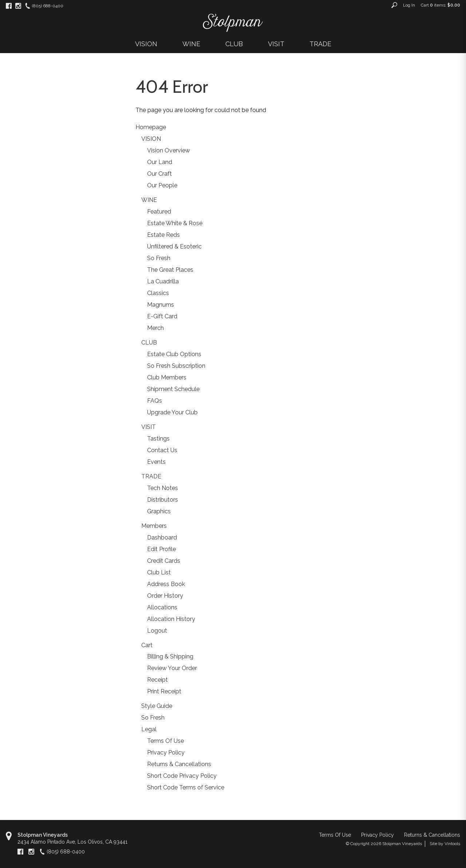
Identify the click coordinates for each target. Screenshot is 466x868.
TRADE (320, 44)
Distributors (163, 500)
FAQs (155, 401)
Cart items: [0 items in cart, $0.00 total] (441, 5)
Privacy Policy (166, 752)
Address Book (166, 584)
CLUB (234, 44)
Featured (159, 212)
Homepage (151, 127)
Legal (149, 729)
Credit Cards (164, 561)
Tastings (158, 439)
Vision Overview (169, 150)
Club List (159, 572)
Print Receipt (164, 691)
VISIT (276, 44)
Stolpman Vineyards (43, 835)
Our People (162, 185)
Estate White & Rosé (175, 223)
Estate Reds (163, 235)
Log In (409, 5)
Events (156, 462)
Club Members (167, 377)
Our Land (160, 162)
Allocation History (171, 619)
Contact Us (162, 450)
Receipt (157, 680)
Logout (157, 631)
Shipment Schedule (173, 389)
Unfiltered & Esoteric (174, 246)
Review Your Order (172, 668)
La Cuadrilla (163, 281)
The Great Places (170, 270)
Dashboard (162, 537)
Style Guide (157, 706)
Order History (165, 596)
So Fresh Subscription (176, 366)
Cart (147, 645)
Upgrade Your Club (172, 412)
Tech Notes (163, 488)
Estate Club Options (174, 354)
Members (154, 526)
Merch (155, 328)
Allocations (162, 607)
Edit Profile (161, 549)
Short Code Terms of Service (186, 787)
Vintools (452, 844)
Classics (158, 293)
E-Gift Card (162, 316)
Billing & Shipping (170, 656)
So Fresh (159, 258)
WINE (191, 44)
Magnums (161, 305)
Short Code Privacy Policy (182, 776)
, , (72, 842)
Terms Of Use (165, 741)
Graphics (159, 511)
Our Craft (159, 174)
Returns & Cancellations (179, 764)
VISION (146, 44)
